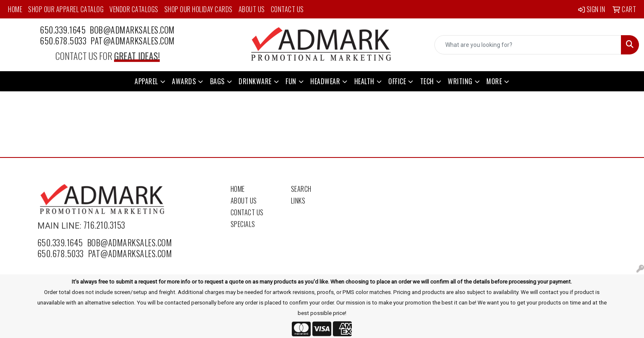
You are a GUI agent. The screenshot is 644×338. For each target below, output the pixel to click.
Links (298, 201)
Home (15, 9)
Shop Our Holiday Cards (199, 9)
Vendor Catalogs (134, 9)
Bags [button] (217, 81)
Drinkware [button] (255, 81)
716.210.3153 (104, 225)
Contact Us (287, 9)
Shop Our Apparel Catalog (66, 9)
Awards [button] (184, 81)
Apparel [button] (146, 81)
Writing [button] (460, 81)
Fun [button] (291, 81)
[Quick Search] (528, 45)
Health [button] (364, 81)
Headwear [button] (325, 81)
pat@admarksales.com (133, 41)
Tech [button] (427, 81)
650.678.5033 (63, 41)
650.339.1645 (63, 30)
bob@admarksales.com (132, 30)
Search (301, 189)
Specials (243, 224)
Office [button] (397, 81)
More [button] (494, 81)
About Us (252, 9)
